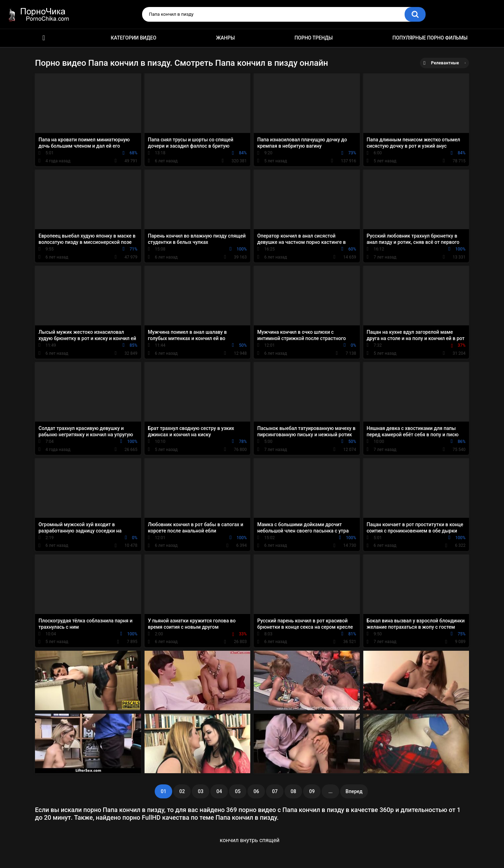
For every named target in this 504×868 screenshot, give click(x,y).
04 (219, 791)
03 (201, 791)
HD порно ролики (44, 38)
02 (182, 791)
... (330, 791)
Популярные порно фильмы (430, 38)
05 (238, 791)
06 (256, 791)
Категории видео (134, 38)
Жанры (225, 38)
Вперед (354, 791)
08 (293, 791)
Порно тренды (313, 38)
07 (275, 791)
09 (312, 791)
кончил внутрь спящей (250, 840)
